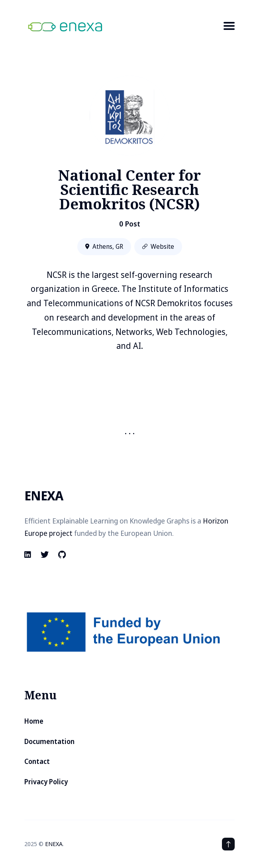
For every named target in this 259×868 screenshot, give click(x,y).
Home (34, 721)
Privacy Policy (46, 782)
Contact (37, 761)
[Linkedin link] (28, 555)
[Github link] (62, 555)
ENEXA (54, 844)
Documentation (49, 741)
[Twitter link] (45, 555)
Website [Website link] (158, 246)
